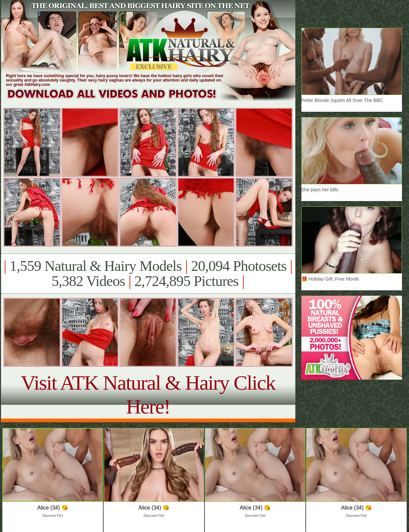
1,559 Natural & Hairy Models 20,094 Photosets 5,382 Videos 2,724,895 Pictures (148, 274)
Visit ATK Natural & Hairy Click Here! (148, 395)
